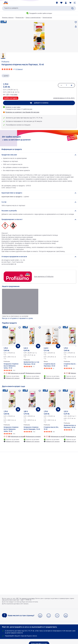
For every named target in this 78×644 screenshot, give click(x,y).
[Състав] (39, 202)
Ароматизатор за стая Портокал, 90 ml (31, 363)
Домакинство (20, 18)
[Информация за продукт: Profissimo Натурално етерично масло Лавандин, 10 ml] (32, 437)
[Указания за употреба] (39, 211)
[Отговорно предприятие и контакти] (39, 257)
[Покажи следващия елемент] (73, 339)
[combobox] (39, 8)
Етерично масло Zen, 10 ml (51, 428)
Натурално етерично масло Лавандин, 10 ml (32, 428)
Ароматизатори (47, 18)
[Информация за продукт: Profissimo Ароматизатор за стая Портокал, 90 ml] (32, 373)
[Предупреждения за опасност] (39, 220)
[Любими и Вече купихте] (61, 3)
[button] (75, 3)
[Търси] (72, 8)
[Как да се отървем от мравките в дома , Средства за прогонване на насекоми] (20, 304)
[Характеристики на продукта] (39, 193)
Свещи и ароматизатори (33, 18)
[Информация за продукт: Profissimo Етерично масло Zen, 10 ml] (55, 437)
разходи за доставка (28, 599)
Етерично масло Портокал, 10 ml (50, 365)
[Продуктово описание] (39, 155)
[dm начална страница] (6, 3)
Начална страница (8, 18)
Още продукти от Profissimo (28, 277)
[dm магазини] (57, 3)
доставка (14, 95)
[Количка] (70, 3)
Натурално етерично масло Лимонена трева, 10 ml (11, 366)
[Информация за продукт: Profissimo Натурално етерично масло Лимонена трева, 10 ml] (14, 373)
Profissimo (5, 62)
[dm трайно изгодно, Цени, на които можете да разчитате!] (39, 138)
